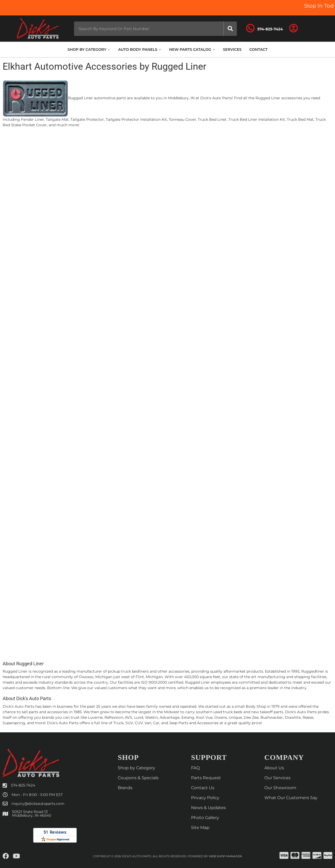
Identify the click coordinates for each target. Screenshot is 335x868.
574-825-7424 (23, 785)
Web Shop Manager (225, 856)
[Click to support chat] (264, 29)
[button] (155, 29)
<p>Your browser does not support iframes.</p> (167, 392)
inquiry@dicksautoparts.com (38, 804)
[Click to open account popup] (294, 29)
